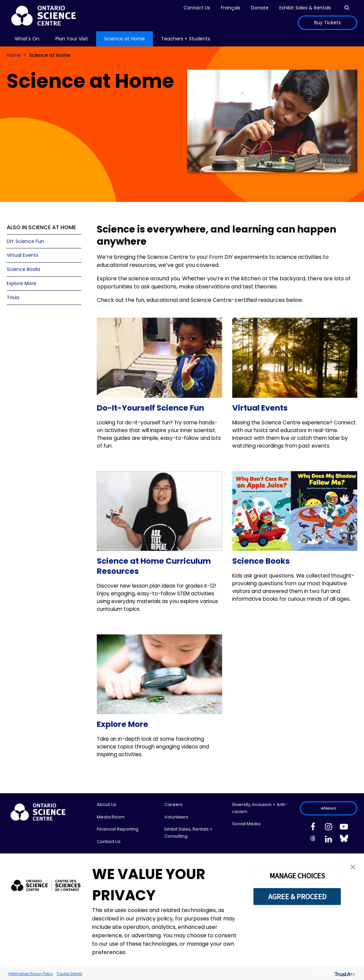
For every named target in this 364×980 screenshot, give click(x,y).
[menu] (27, 39)
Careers (173, 804)
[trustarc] (344, 973)
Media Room (111, 817)
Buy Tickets (328, 23)
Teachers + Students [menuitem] (186, 39)
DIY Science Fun (25, 241)
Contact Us (197, 8)
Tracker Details (69, 973)
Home (14, 55)
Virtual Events (23, 255)
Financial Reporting (118, 829)
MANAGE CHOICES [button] (297, 876)
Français (231, 8)
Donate (260, 8)
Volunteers (176, 817)
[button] (353, 866)
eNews (329, 808)
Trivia (13, 297)
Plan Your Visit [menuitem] (72, 39)
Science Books (24, 269)
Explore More (22, 283)
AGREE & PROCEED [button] (297, 897)
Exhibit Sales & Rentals (305, 8)
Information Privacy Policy (31, 973)
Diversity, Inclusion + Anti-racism (260, 808)
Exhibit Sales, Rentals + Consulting (189, 832)
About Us (107, 804)
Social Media (246, 824)
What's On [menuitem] (27, 39)
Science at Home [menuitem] (125, 39)
